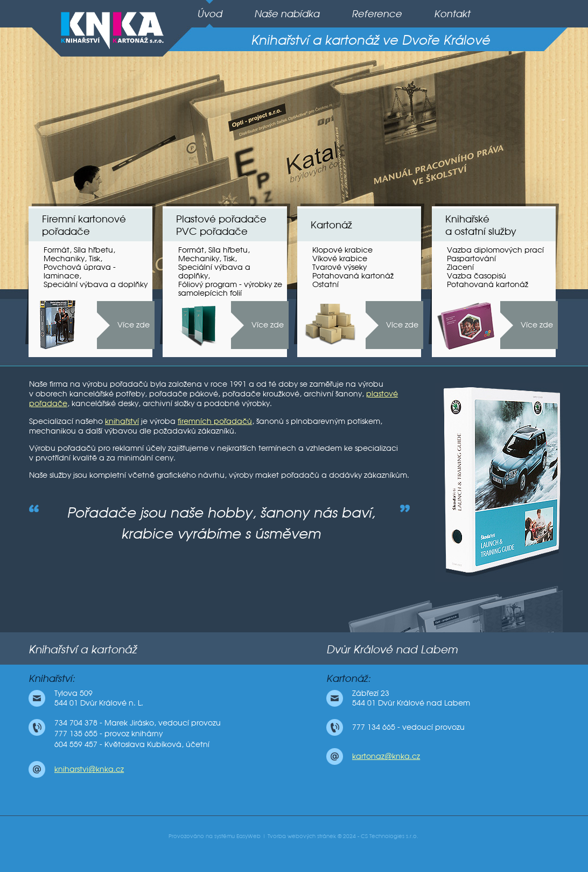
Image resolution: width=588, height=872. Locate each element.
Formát (57, 250)
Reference (377, 14)
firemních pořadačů (215, 421)
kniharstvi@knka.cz (89, 769)
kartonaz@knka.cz (386, 756)
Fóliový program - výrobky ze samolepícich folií (230, 289)
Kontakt (452, 14)
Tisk (94, 259)
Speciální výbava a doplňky (96, 284)
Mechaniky (64, 259)
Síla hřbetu (93, 250)
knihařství (122, 421)
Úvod (209, 14)
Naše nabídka (287, 14)
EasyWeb (248, 836)
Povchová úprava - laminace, (80, 271)
